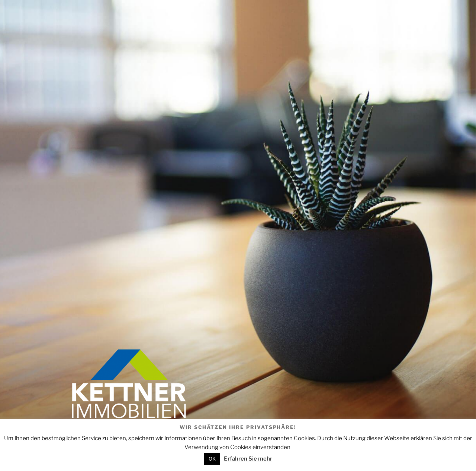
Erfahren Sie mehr (248, 459)
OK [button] (212, 459)
